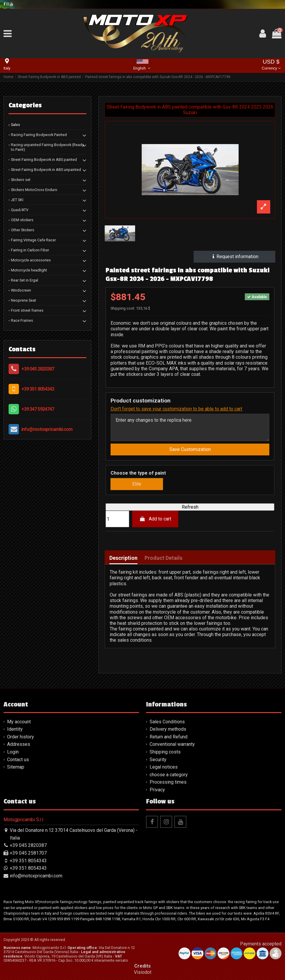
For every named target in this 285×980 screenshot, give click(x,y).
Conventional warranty (172, 744)
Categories (25, 105)
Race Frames (22, 320)
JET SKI (17, 200)
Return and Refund (169, 737)
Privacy (157, 790)
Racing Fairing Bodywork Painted (39, 135)
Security (158, 760)
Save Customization (190, 449)
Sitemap (16, 767)
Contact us (18, 760)
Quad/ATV (20, 210)
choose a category (169, 775)
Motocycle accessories (31, 260)
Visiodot (143, 972)
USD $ (271, 65)
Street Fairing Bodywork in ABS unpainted (46, 170)
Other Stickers (23, 230)
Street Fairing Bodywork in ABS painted (44, 160)
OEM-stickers (22, 220)
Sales (16, 125)
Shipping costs (165, 752)
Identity (15, 729)
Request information (235, 257)
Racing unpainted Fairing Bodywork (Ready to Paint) (47, 147)
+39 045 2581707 (28, 853)
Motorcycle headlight (29, 270)
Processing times (168, 782)
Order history (21, 737)
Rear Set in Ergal (25, 280)
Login (13, 752)
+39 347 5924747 (38, 409)
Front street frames (27, 310)
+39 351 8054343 (38, 389)
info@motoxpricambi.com (47, 429)
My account (19, 722)
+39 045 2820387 (38, 369)
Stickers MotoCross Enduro (34, 190)
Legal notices (164, 767)
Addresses (19, 744)
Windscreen (21, 290)
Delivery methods (168, 729)
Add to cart (155, 519)
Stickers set (21, 180)
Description (123, 558)
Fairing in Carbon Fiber (30, 250)
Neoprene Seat (24, 300)
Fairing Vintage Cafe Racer (33, 240)
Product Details (163, 558)
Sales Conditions (167, 722)
